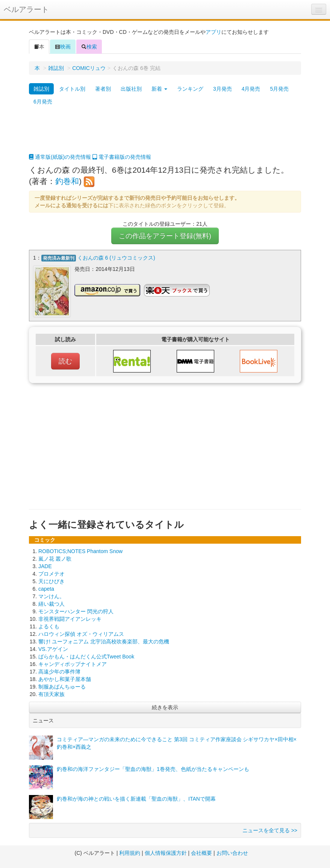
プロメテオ (51, 574)
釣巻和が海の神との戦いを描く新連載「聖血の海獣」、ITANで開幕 (136, 799)
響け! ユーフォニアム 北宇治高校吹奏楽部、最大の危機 (104, 641)
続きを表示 (165, 707)
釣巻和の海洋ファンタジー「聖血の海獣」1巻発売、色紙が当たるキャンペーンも (153, 769)
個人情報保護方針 (166, 853)
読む (65, 361)
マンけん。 (51, 596)
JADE (45, 566)
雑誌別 (56, 68)
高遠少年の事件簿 (59, 672)
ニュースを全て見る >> (270, 830)
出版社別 (131, 89)
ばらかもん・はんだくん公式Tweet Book (86, 657)
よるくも (49, 626)
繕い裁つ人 (51, 604)
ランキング (190, 89)
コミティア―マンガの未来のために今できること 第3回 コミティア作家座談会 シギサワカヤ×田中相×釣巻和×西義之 (177, 743)
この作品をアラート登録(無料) (165, 236)
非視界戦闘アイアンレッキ (70, 619)
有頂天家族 (51, 694)
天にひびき (51, 581)
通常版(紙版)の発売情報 (60, 157)
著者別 (103, 89)
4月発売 (251, 89)
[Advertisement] (165, 134)
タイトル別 (72, 89)
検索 (89, 47)
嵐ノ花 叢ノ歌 (55, 559)
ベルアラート (26, 9)
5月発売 (279, 89)
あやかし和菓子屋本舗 (65, 679)
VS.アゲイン (53, 649)
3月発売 (223, 89)
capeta (46, 589)
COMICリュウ (89, 68)
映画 (63, 47)
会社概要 (201, 853)
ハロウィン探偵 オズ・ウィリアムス (81, 634)
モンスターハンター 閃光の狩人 (76, 611)
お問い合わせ (232, 853)
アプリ (213, 32)
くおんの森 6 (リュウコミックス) (116, 258)
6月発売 (43, 102)
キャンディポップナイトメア (73, 664)
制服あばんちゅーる (62, 687)
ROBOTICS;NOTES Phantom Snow (80, 551)
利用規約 (130, 853)
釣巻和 (67, 181)
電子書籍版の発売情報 (122, 157)
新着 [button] (159, 89)
